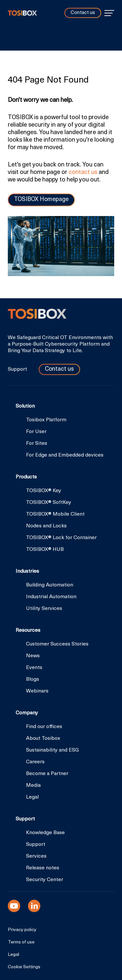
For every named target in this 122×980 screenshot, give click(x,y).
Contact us (83, 13)
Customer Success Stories (57, 644)
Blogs (33, 679)
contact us (83, 172)
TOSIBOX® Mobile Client (55, 514)
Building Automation (50, 585)
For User (36, 432)
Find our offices (44, 727)
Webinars (37, 691)
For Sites (37, 443)
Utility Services (44, 609)
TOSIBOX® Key (44, 491)
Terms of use (21, 942)
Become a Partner (47, 774)
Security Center (45, 880)
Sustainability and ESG (52, 750)
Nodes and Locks (46, 526)
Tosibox (22, 13)
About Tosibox (43, 739)
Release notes (43, 868)
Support (18, 369)
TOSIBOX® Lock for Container (61, 538)
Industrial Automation (51, 597)
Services (36, 856)
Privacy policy (22, 930)
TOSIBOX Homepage (41, 200)
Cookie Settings (24, 967)
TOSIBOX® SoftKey (49, 503)
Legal (32, 797)
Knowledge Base (45, 833)
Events (34, 668)
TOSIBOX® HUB (45, 550)
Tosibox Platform (46, 420)
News (33, 656)
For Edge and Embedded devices (65, 455)
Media (33, 786)
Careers (35, 762)
